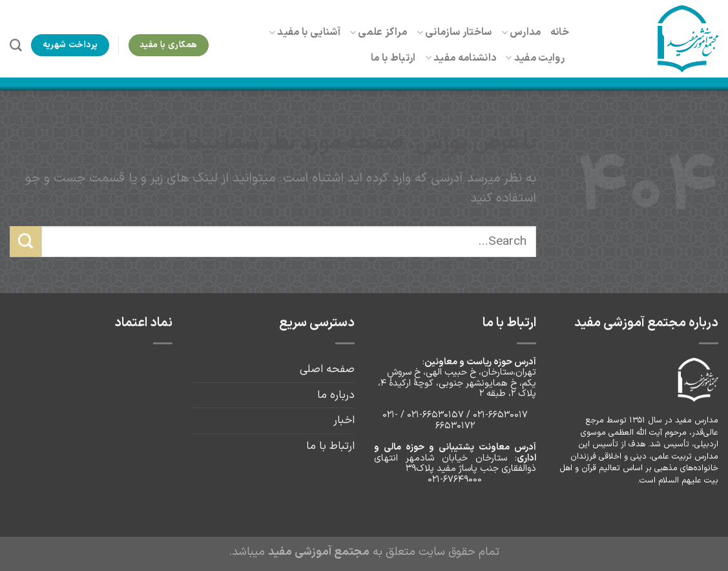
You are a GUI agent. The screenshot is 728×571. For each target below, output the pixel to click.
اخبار (344, 420)
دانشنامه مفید (461, 58)
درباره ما (336, 395)
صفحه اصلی (327, 369)
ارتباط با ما (393, 58)
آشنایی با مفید (305, 32)
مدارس (521, 32)
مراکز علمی (379, 32)
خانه (560, 32)
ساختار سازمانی (454, 32)
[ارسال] (26, 242)
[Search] (16, 46)
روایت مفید (535, 58)
